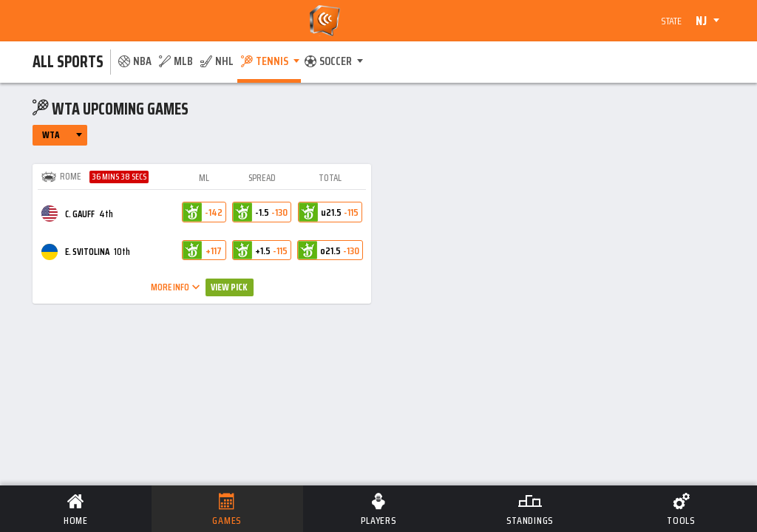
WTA (51, 135)
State (671, 21)
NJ (701, 21)
